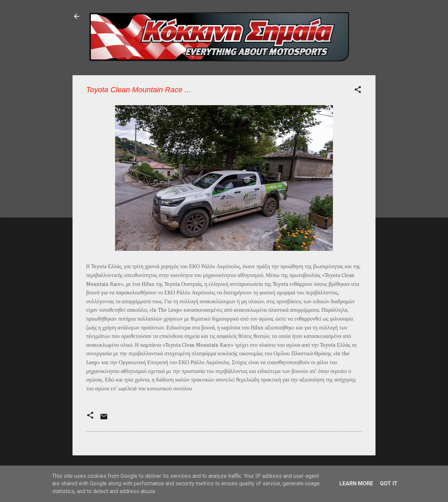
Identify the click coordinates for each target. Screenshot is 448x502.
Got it (389, 483)
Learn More (356, 483)
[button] (358, 91)
